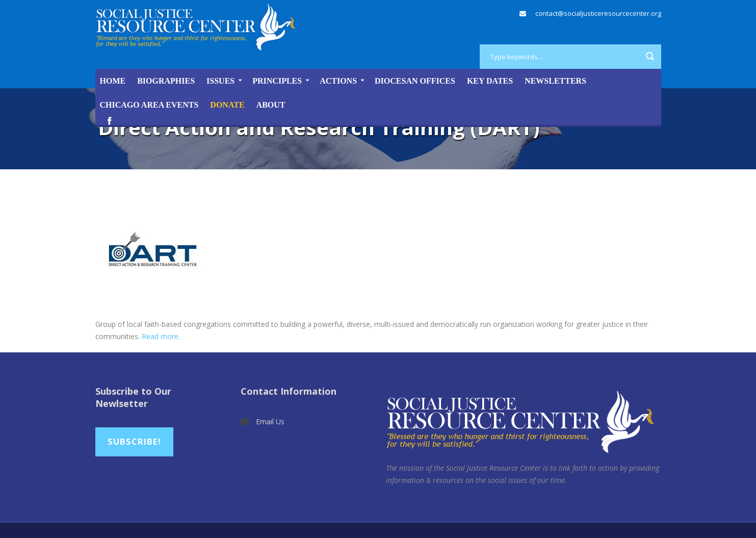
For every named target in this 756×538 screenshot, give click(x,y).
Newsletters (555, 81)
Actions (338, 81)
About (271, 105)
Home (113, 81)
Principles (277, 81)
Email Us (270, 421)
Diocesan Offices (415, 81)
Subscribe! (134, 441)
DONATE (227, 105)
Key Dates (490, 81)
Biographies (166, 81)
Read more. (161, 336)
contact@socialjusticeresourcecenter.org (598, 13)
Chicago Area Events (149, 105)
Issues (220, 81)
